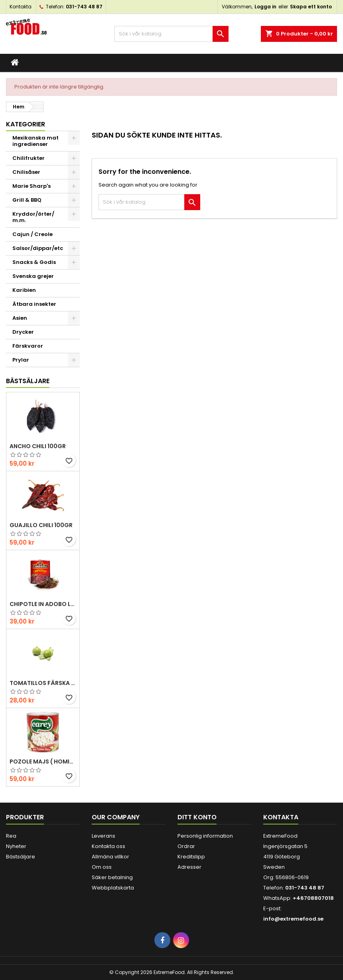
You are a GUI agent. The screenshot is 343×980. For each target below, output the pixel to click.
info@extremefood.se (293, 919)
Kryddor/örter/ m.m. (33, 217)
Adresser (189, 867)
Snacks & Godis (34, 262)
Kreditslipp (191, 857)
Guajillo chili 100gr (41, 525)
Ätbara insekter (34, 304)
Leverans (103, 836)
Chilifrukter (29, 158)
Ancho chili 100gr (38, 446)
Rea (11, 836)
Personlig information (205, 836)
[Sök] (172, 34)
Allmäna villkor (110, 857)
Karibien (24, 290)
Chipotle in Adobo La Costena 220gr (43, 604)
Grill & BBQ (27, 200)
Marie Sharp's (32, 186)
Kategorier (26, 124)
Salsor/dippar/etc (38, 248)
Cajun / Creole (33, 234)
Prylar (21, 360)
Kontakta (21, 7)
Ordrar (186, 846)
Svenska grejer (33, 276)
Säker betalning (112, 877)
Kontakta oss (108, 846)
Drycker (23, 332)
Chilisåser (26, 172)
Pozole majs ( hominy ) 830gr (43, 762)
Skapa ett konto (311, 7)
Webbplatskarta (113, 888)
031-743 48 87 (84, 7)
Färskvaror (28, 346)
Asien (20, 318)
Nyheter (16, 846)
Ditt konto (197, 817)
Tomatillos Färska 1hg (43, 683)
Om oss (102, 867)
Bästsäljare (28, 381)
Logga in (265, 7)
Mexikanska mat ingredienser (35, 141)
